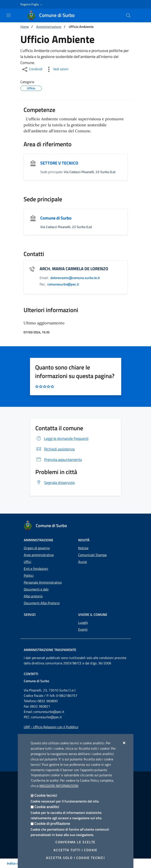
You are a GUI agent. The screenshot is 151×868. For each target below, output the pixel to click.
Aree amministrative (39, 555)
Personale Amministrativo (43, 582)
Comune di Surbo (56, 218)
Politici (29, 575)
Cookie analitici (47, 807)
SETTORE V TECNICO (59, 163)
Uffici (28, 562)
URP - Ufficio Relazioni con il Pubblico (51, 727)
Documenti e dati (36, 589)
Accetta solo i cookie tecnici (75, 858)
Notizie (83, 548)
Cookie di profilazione (52, 823)
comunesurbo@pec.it (49, 712)
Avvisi (83, 562)
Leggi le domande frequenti (62, 439)
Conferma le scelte (75, 842)
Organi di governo (37, 548)
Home (25, 27)
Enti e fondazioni (36, 569)
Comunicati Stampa (92, 555)
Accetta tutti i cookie (75, 850)
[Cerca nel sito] (128, 15)
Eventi (83, 629)
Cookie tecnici (46, 795)
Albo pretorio (33, 596)
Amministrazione (49, 27)
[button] (32, 4)
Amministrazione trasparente (50, 650)
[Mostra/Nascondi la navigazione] (9, 15)
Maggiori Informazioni (59, 786)
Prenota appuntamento (59, 460)
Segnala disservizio (55, 483)
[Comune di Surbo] (53, 15)
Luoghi (83, 622)
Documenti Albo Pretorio (42, 603)
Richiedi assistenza (55, 449)
